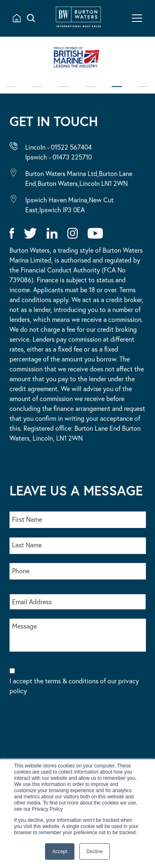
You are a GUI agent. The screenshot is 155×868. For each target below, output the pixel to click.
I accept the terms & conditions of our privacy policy (78, 691)
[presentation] (72, 738)
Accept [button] (60, 852)
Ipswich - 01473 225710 (58, 157)
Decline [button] (95, 852)
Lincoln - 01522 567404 (58, 147)
